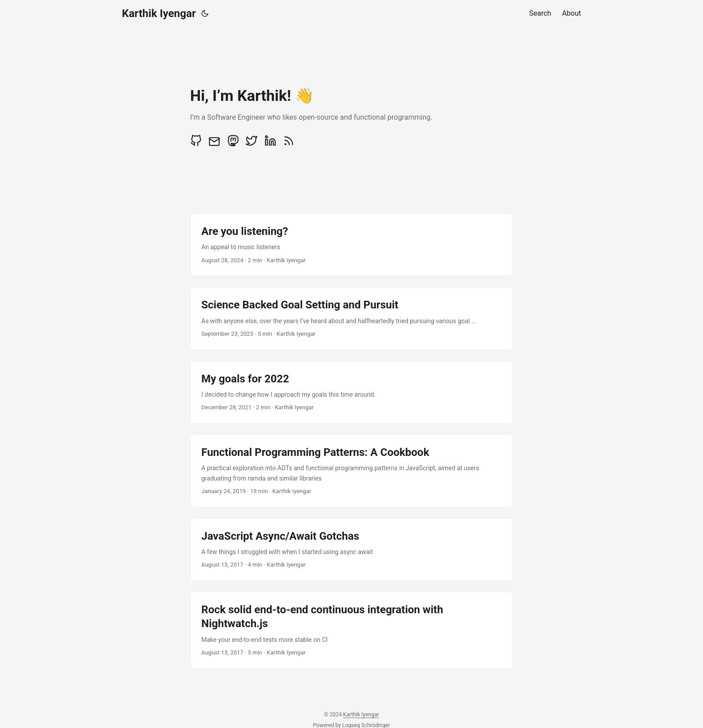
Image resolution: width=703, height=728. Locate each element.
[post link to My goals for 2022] (351, 392)
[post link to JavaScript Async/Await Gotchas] (351, 550)
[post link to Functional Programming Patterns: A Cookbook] (351, 471)
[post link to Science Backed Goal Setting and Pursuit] (351, 318)
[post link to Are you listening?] (351, 245)
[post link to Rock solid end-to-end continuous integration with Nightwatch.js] (351, 630)
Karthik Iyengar (159, 13)
